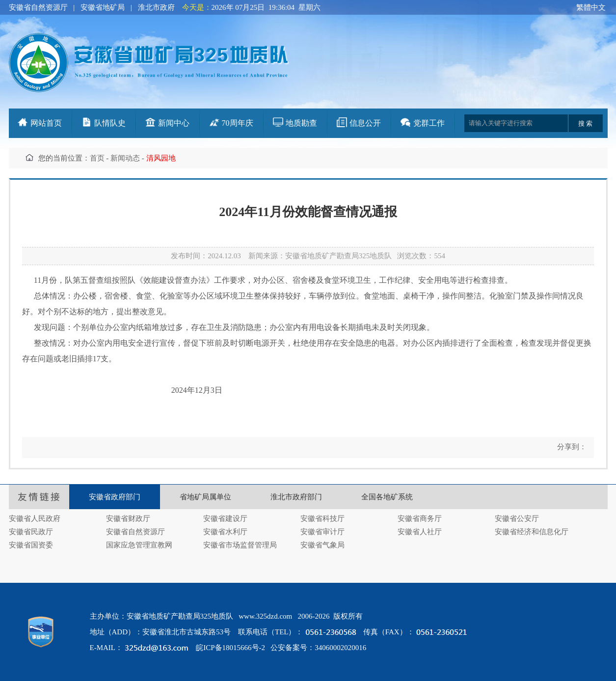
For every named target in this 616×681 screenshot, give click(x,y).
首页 (97, 158)
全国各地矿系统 (387, 497)
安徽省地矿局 (103, 7)
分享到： (571, 447)
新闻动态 (125, 158)
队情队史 (110, 123)
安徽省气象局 (322, 545)
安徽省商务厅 (420, 518)
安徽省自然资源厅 (38, 7)
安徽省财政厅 (128, 518)
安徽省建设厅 (225, 518)
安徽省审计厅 (322, 532)
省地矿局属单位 (205, 497)
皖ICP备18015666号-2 (230, 648)
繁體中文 (591, 7)
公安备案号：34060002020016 (318, 648)
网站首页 (46, 123)
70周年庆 (238, 123)
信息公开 (365, 123)
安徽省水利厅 (225, 532)
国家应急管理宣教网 (139, 545)
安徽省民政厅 (31, 532)
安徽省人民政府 (35, 518)
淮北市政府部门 (296, 497)
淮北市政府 (156, 7)
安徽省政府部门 (115, 497)
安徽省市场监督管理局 (240, 545)
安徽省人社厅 (420, 532)
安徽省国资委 (31, 545)
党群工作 (429, 123)
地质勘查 (301, 123)
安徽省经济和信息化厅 (532, 532)
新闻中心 (174, 123)
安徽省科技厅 (322, 518)
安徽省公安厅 (517, 518)
